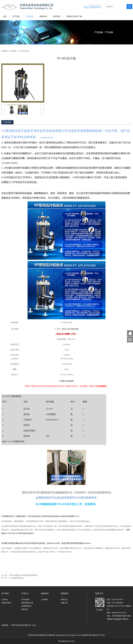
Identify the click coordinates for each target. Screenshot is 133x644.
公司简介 (5, 599)
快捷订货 (64, 603)
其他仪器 (25, 609)
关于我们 (16, 16)
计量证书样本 (6, 603)
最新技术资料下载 (74, 16)
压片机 (13, 51)
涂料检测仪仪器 (27, 603)
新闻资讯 (43, 16)
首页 (5, 16)
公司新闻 (44, 599)
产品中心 (30, 16)
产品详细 (7, 122)
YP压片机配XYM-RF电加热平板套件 (23, 575)
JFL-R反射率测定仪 (17, 578)
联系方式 (64, 599)
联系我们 (57, 16)
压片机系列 (25, 599)
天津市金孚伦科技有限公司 (21, 625)
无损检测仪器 (26, 606)
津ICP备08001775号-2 (97, 635)
